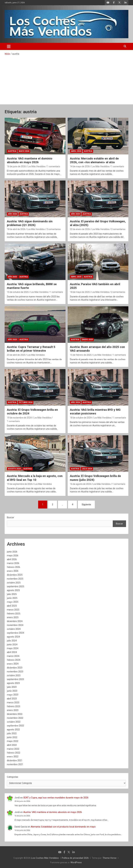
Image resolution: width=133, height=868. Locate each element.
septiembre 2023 (15, 679)
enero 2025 (13, 617)
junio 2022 (12, 737)
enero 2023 (13, 710)
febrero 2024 (14, 660)
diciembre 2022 (15, 714)
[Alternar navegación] (9, 46)
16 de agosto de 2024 (80, 484)
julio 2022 (12, 733)
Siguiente (86, 504)
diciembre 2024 (15, 621)
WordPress (76, 862)
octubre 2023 (14, 675)
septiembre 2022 (15, 726)
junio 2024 (12, 644)
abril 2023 (12, 699)
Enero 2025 (87, 340)
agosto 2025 (13, 590)
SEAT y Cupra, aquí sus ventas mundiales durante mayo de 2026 (56, 798)
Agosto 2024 (14, 469)
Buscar (11, 517)
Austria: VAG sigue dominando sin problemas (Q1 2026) (30, 223)
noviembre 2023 (15, 672)
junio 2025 (12, 598)
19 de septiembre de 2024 (20, 484)
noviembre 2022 (15, 718)
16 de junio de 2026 (16, 166)
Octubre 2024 (26, 402)
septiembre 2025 (15, 586)
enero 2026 (13, 571)
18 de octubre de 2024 (81, 418)
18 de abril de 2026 (16, 229)
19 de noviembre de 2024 (19, 418)
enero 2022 (13, 757)
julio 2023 (12, 687)
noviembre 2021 (15, 764)
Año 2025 (75, 214)
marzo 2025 (13, 610)
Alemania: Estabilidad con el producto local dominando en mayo (63, 827)
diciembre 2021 (15, 760)
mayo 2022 (13, 741)
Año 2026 (12, 214)
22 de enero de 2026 (80, 229)
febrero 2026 (14, 567)
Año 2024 (75, 402)
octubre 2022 (14, 722)
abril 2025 (12, 606)
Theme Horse (110, 858)
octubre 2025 (14, 583)
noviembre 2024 (15, 625)
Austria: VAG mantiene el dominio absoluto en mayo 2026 (30, 160)
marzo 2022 (13, 749)
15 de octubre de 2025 (18, 292)
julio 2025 (12, 594)
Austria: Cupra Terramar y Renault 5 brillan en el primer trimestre (31, 349)
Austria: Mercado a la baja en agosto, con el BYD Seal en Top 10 (35, 478)
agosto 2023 (13, 683)
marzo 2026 (13, 563)
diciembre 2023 (15, 668)
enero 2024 (13, 664)
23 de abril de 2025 (16, 355)
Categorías (13, 777)
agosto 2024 (13, 637)
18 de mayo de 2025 (80, 292)
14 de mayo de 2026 (80, 166)
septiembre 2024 (15, 633)
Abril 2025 (76, 277)
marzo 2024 (13, 656)
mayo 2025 (13, 602)
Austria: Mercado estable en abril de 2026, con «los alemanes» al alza (94, 160)
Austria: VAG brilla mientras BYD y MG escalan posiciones (95, 412)
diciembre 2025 (15, 575)
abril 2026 (12, 559)
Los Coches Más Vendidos (45, 858)
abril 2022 (12, 745)
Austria (12, 151)
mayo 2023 (13, 695)
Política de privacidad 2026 (75, 858)
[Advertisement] (66, 79)
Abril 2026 (76, 151)
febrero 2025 (14, 614)
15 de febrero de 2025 (81, 355)
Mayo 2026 (24, 151)
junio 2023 (12, 691)
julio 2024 (12, 641)
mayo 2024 (13, 648)
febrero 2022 (14, 753)
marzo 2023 (13, 702)
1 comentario (54, 166)
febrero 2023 (14, 706)
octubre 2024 (14, 629)
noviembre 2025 (15, 579)
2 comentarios (54, 229)
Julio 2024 (87, 469)
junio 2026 (12, 552)
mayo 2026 (13, 556)
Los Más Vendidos (36, 166)
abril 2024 (12, 652)
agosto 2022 (13, 730)
